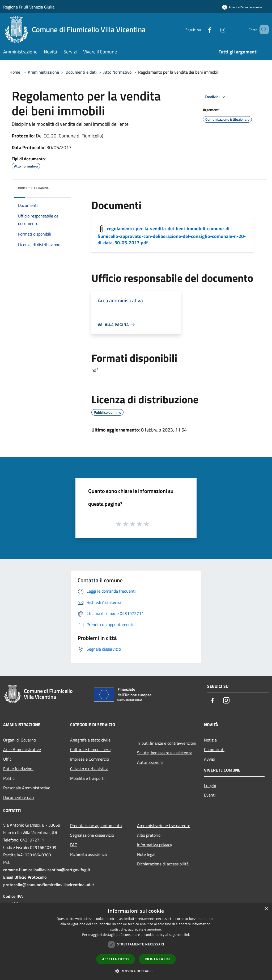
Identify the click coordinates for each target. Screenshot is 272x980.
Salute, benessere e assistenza (165, 753)
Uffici (8, 759)
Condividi (216, 97)
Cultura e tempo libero (90, 749)
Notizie (210, 740)
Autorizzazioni (150, 762)
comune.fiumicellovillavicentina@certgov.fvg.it (47, 870)
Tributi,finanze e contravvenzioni (167, 743)
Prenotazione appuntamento (96, 826)
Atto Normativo (117, 72)
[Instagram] (215, 29)
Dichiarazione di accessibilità (163, 864)
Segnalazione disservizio (92, 835)
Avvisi (209, 759)
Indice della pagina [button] (33, 188)
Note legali (147, 854)
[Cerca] (262, 30)
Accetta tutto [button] (116, 959)
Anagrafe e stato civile (90, 740)
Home (15, 72)
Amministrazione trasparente (164, 826)
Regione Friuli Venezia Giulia (29, 7)
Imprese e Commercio (90, 759)
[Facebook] (202, 29)
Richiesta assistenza (88, 854)
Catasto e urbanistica (89, 769)
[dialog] (136, 942)
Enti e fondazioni (18, 769)
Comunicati (214, 749)
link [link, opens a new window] (187, 935)
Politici (9, 778)
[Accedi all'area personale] (242, 7)
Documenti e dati (81, 72)
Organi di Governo (20, 740)
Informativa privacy (155, 845)
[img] (59, 187)
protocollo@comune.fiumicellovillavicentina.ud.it (49, 885)
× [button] (266, 909)
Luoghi (210, 785)
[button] (136, 971)
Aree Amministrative (22, 749)
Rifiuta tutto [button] (157, 959)
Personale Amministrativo (27, 788)
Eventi (210, 795)
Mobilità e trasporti (87, 778)
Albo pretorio (149, 835)
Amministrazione (43, 72)
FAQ (74, 845)
